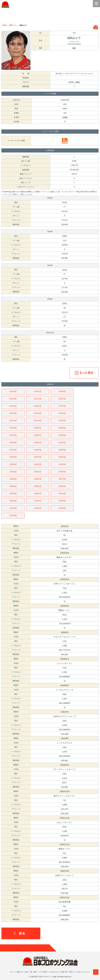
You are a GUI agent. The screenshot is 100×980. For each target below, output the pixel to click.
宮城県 (65, 117)
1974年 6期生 (74, 82)
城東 (74, 48)
